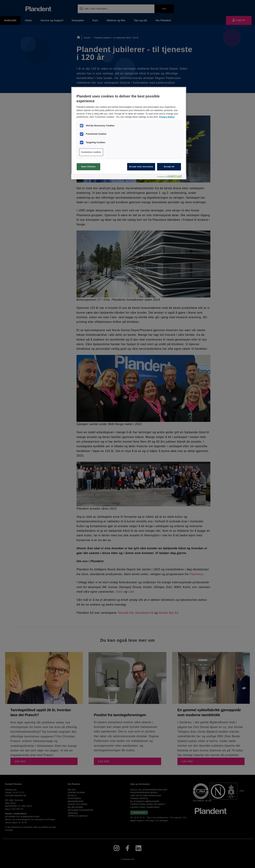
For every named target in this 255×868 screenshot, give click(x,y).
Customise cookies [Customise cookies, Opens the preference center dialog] (91, 152)
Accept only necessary (141, 167)
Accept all (169, 167)
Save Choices (88, 167)
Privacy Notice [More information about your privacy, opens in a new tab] (167, 117)
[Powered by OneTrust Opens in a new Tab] (171, 177)
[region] (129, 133)
